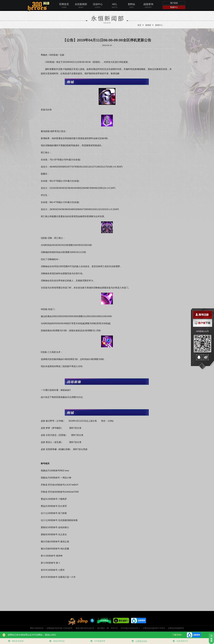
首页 (139, 25)
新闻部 (148, 25)
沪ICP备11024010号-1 (130, 628)
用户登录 (174, 3)
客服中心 (174, 7)
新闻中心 (159, 25)
